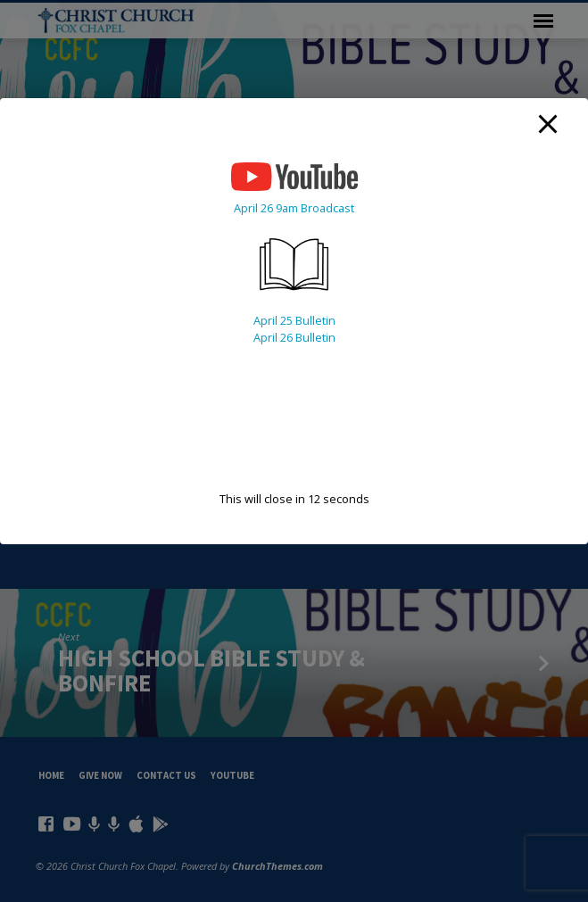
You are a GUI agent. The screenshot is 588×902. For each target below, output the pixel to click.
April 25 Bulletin (294, 320)
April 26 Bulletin (294, 337)
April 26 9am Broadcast (294, 208)
